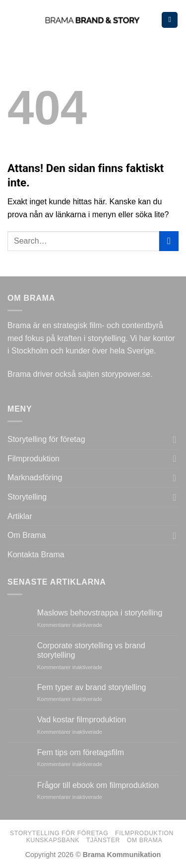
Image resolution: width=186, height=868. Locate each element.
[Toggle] (175, 439)
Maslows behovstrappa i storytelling (100, 613)
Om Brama (27, 535)
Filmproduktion (33, 459)
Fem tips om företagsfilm (81, 752)
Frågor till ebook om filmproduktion (98, 785)
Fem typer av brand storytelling (92, 687)
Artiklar (20, 516)
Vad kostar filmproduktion (82, 720)
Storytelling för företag (46, 439)
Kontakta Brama (36, 555)
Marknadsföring (35, 477)
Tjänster (103, 840)
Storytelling (27, 497)
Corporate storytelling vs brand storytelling (91, 650)
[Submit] (169, 241)
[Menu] (170, 20)
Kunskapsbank (53, 840)
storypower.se (126, 374)
